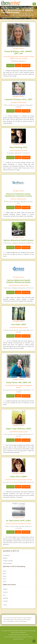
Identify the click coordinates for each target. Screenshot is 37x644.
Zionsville (5, 601)
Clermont (5, 592)
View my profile (26, 66)
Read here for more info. (19, 639)
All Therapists (6, 555)
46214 (5, 579)
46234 (5, 571)
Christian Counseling (8, 561)
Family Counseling (7, 563)
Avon (4, 595)
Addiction (5, 558)
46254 (5, 576)
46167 (5, 574)
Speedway (5, 598)
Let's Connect (10, 66)
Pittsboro (5, 589)
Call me (18, 65)
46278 (5, 581)
